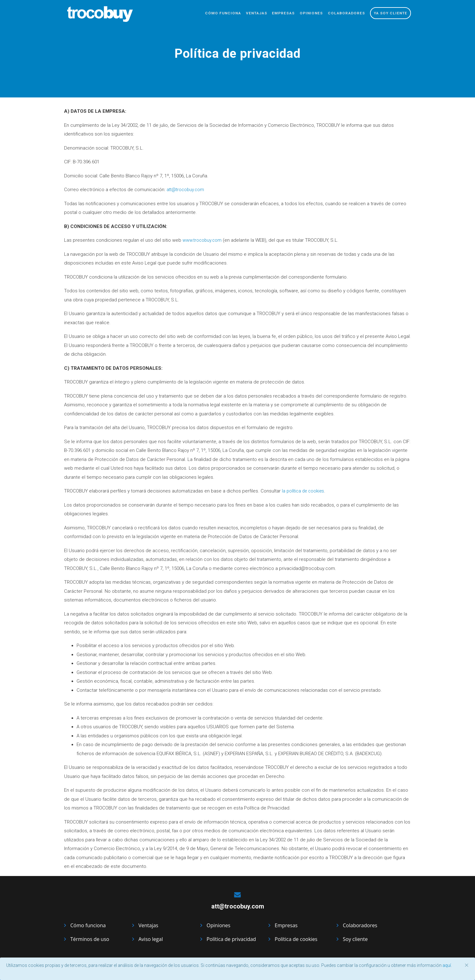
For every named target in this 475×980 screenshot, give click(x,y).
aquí (447, 965)
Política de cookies (296, 939)
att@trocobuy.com (186, 190)
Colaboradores (342, 14)
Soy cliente (355, 939)
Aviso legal (151, 939)
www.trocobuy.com (203, 240)
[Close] (467, 965)
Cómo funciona (205, 14)
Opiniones (304, 14)
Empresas (273, 14)
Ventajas (242, 14)
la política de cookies (304, 491)
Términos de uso (90, 939)
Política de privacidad (231, 939)
